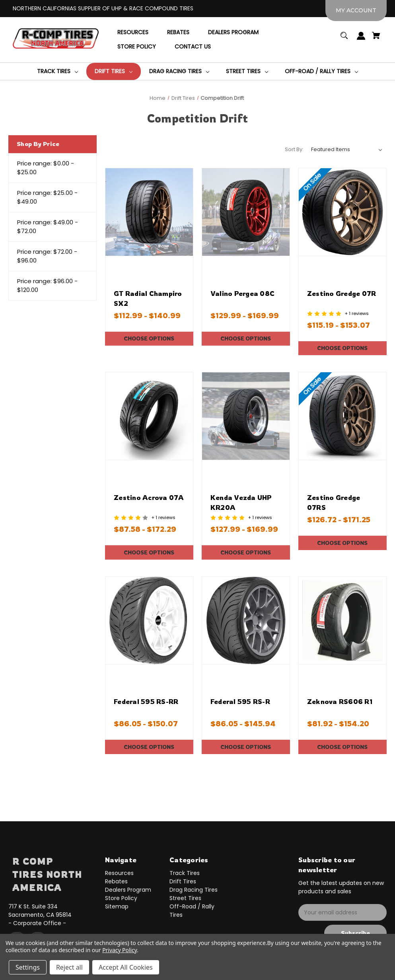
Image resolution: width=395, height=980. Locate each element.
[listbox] (347, 150)
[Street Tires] (247, 71)
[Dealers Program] (233, 33)
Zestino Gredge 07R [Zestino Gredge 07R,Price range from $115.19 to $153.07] (342, 293)
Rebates (116, 881)
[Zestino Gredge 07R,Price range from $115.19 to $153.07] (342, 212)
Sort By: (294, 149)
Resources (119, 873)
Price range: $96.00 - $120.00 (47, 286)
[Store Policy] (137, 47)
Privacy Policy (120, 950)
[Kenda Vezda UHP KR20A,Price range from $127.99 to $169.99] (246, 416)
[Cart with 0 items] (376, 39)
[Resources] (133, 33)
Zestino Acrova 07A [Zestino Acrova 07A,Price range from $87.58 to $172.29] (149, 497)
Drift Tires (183, 881)
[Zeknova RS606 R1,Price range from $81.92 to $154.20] (342, 620)
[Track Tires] (57, 71)
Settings (28, 967)
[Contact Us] (193, 47)
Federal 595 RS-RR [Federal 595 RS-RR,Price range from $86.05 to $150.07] (146, 701)
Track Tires (185, 873)
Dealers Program (128, 890)
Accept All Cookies (126, 967)
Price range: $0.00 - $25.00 (46, 168)
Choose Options (149, 338)
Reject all (69, 967)
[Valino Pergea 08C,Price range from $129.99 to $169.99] (246, 212)
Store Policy (121, 898)
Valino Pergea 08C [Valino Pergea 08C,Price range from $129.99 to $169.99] (242, 293)
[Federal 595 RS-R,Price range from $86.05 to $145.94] (246, 620)
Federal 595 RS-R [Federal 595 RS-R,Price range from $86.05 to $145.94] (240, 701)
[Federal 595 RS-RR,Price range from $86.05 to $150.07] (149, 620)
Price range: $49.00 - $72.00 (48, 227)
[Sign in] (361, 40)
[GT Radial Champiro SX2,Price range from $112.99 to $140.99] (149, 212)
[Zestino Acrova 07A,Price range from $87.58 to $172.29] (149, 416)
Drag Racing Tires (194, 890)
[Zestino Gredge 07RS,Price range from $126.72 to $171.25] (342, 416)
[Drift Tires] (114, 71)
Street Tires (185, 898)
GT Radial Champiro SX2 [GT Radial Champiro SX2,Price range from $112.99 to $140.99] (148, 298)
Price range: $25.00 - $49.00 (47, 197)
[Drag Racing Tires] (179, 71)
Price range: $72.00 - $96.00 (47, 256)
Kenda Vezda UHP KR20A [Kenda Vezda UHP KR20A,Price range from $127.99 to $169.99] (241, 502)
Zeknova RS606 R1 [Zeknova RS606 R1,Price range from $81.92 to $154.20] (340, 701)
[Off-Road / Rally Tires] (321, 71)
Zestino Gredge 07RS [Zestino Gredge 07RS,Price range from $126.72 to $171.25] (334, 502)
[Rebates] (178, 33)
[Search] (344, 39)
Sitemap (117, 906)
